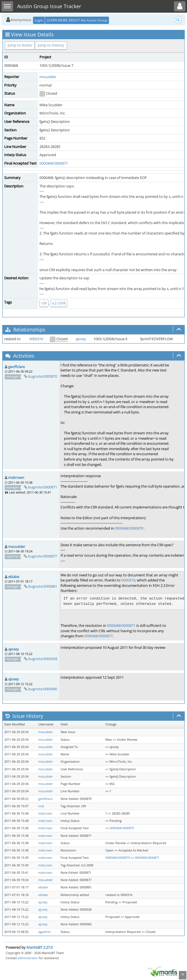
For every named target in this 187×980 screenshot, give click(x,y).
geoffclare (16, 367)
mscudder (48, 77)
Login (39, 20)
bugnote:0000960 (43, 689)
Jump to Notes (20, 45)
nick (41, 806)
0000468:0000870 (129, 528)
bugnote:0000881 (43, 586)
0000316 (36, 339)
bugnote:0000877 (42, 556)
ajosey (81, 339)
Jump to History (51, 45)
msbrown (16, 477)
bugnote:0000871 (43, 487)
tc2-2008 (59, 303)
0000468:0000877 (98, 636)
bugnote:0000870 (43, 376)
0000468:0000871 (54, 163)
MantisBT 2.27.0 (40, 947)
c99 (44, 303)
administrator (28, 958)
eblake (14, 577)
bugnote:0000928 (43, 659)
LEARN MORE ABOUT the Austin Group (77, 20)
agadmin (45, 932)
